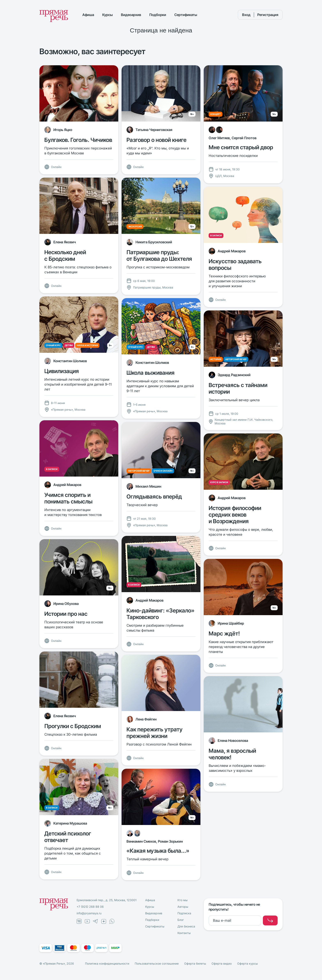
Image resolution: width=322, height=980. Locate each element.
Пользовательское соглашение (157, 963)
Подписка (184, 913)
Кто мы (182, 900)
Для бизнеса (186, 926)
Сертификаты (186, 15)
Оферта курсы (247, 963)
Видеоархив (131, 15)
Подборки (158, 15)
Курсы (108, 15)
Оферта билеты (195, 963)
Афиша (88, 15)
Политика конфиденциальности (107, 963)
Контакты (184, 933)
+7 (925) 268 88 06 (90, 907)
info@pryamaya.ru (89, 913)
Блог (181, 920)
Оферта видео (222, 963)
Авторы (183, 907)
